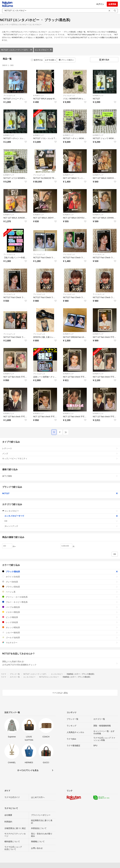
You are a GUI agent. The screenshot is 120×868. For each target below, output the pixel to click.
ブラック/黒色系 (60, 572)
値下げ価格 (60, 476)
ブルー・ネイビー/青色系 (60, 602)
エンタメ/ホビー (43, 50)
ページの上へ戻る (60, 693)
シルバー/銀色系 (60, 632)
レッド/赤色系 (60, 622)
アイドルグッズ (9, 96)
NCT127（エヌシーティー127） (17, 50)
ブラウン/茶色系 (60, 587)
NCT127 (60, 493)
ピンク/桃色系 (60, 617)
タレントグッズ (61, 526)
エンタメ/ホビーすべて (61, 516)
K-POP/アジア (39, 96)
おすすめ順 (50, 60)
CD (61, 521)
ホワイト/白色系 (60, 577)
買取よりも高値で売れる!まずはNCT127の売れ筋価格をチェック (60, 663)
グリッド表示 (66, 60)
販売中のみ (37, 60)
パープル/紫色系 (60, 607)
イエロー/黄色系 (60, 612)
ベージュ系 (60, 592)
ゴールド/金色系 (60, 637)
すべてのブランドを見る (28, 770)
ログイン (100, 4)
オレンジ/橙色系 (60, 627)
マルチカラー (60, 643)
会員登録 (112, 4)
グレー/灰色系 (60, 582)
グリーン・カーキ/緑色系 (60, 597)
